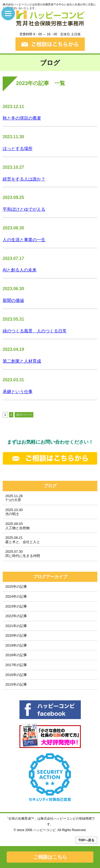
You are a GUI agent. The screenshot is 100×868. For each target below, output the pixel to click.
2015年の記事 (16, 684)
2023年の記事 (16, 606)
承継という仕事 (18, 392)
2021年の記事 (16, 626)
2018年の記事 (16, 655)
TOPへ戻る (86, 840)
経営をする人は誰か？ (24, 179)
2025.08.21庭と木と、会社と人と (23, 540)
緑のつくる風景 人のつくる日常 (35, 331)
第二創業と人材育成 (22, 361)
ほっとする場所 (18, 149)
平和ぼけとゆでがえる (24, 209)
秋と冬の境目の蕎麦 (22, 118)
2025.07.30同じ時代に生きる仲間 (23, 554)
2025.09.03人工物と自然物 (17, 526)
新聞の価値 (13, 300)
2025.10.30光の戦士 (14, 512)
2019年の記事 (16, 645)
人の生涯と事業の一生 (24, 240)
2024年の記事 (16, 596)
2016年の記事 (16, 675)
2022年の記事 (16, 616)
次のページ (24, 415)
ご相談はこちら (50, 857)
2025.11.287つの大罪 (14, 498)
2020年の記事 (16, 635)
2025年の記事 (16, 587)
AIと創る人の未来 (20, 270)
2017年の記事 (16, 665)
